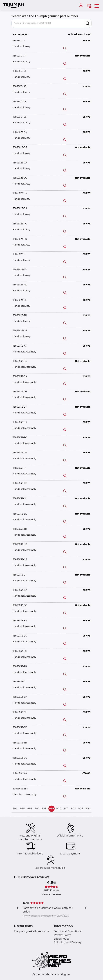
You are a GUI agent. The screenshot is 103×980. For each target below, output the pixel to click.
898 (44, 809)
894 (15, 809)
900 (59, 809)
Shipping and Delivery (68, 942)
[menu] (97, 5)
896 (30, 809)
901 (66, 809)
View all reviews (51, 894)
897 (37, 809)
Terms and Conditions (68, 931)
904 (88, 809)
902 (73, 809)
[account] (82, 5)
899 (52, 809)
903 (81, 809)
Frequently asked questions (31, 931)
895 (22, 809)
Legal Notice (62, 939)
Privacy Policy (62, 935)
